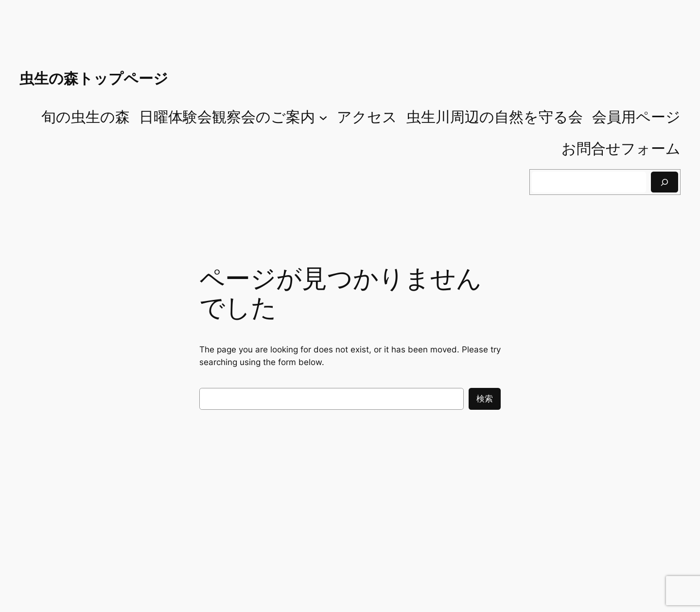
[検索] (665, 182)
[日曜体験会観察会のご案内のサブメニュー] (323, 117)
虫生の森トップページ (94, 78)
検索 (485, 399)
